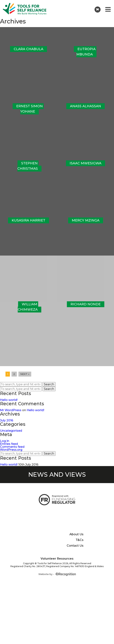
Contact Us (75, 550)
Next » (25, 379)
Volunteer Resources (57, 563)
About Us (76, 539)
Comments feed (12, 452)
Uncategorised (11, 435)
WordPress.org (11, 454)
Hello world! (9, 405)
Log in (5, 446)
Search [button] (49, 389)
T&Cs (80, 545)
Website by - (57, 579)
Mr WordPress (11, 415)
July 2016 (7, 425)
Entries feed (9, 449)
